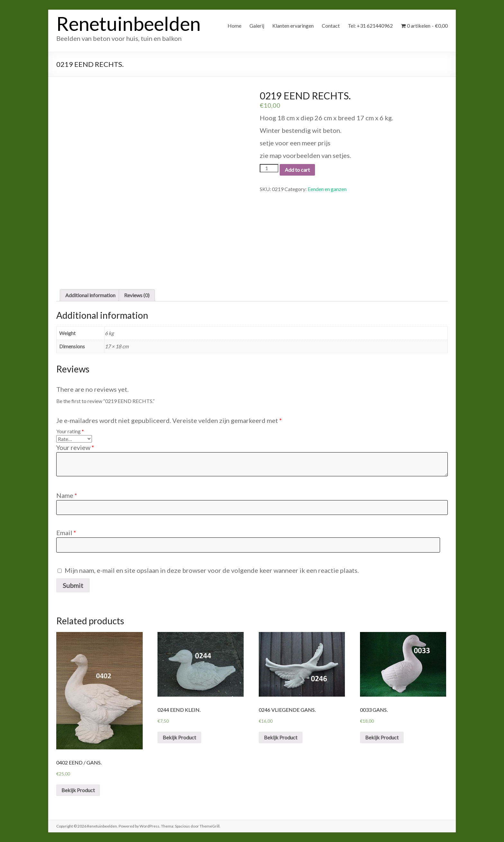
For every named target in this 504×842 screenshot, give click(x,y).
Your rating (70, 431)
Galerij (257, 26)
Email (66, 533)
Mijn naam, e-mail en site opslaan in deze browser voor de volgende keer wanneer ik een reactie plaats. (212, 570)
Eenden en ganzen (327, 189)
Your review (75, 447)
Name (67, 495)
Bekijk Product (78, 790)
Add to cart (297, 170)
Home (234, 26)
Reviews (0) (137, 295)
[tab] (90, 295)
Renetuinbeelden (128, 23)
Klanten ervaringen (293, 26)
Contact (331, 26)
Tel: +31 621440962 (370, 26)
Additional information (90, 295)
